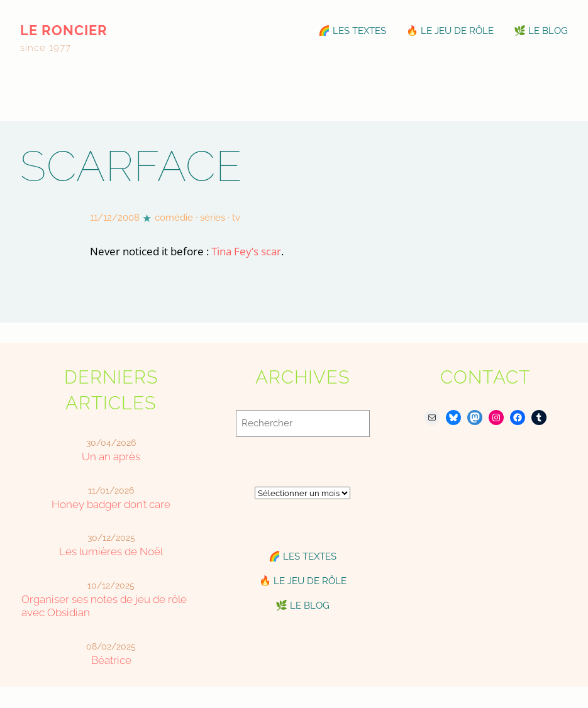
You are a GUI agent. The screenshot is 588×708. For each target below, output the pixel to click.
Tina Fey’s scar (246, 251)
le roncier (64, 30)
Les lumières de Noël (111, 551)
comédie (174, 218)
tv (236, 218)
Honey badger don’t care (111, 504)
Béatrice (111, 660)
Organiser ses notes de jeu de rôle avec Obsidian (104, 606)
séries (213, 218)
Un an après (111, 456)
